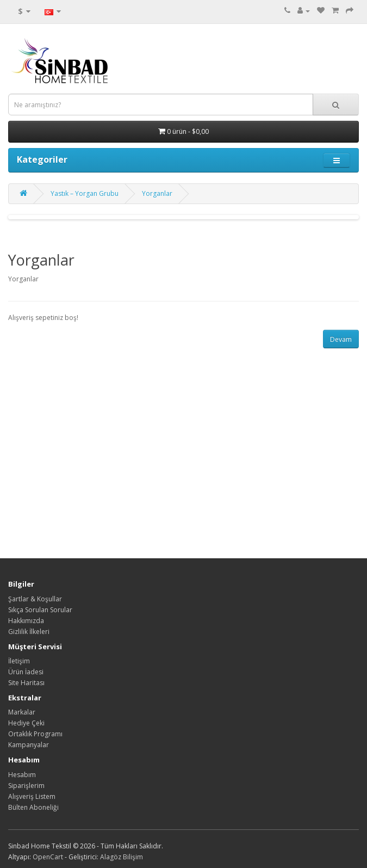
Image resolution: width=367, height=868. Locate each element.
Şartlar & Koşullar (35, 599)
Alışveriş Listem (32, 796)
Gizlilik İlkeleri (29, 632)
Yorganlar (157, 193)
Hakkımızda (26, 621)
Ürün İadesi (26, 672)
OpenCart (48, 857)
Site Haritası (26, 683)
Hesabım (22, 775)
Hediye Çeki (26, 723)
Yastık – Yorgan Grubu (85, 193)
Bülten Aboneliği (33, 807)
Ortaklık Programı (35, 734)
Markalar (22, 712)
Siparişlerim (26, 786)
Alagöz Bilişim (122, 857)
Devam (341, 339)
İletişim (19, 661)
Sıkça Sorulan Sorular (40, 610)
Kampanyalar (29, 745)
